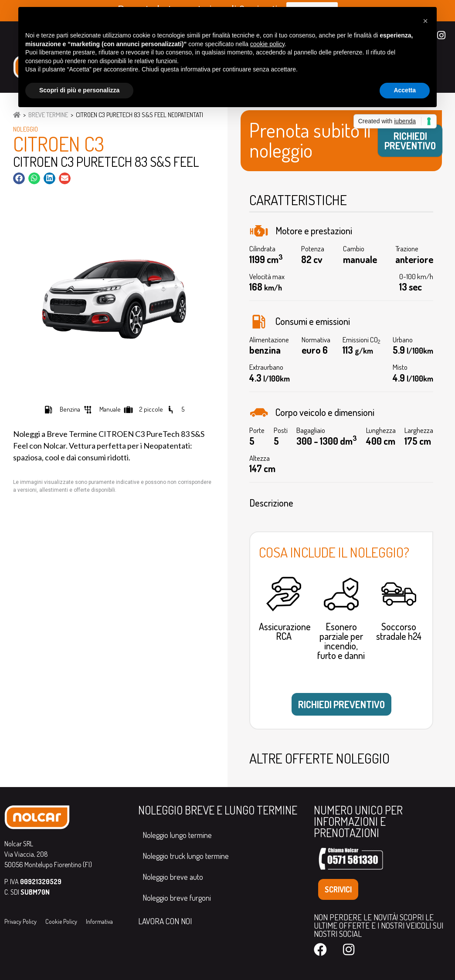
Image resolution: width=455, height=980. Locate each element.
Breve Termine (48, 115)
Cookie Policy (61, 921)
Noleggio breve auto (173, 877)
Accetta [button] (405, 90)
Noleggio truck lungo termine (186, 856)
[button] (19, 178)
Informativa (99, 921)
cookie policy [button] (267, 44)
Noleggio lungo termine (177, 835)
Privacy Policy (20, 921)
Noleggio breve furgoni (177, 898)
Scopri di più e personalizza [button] (79, 90)
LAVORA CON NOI (165, 921)
